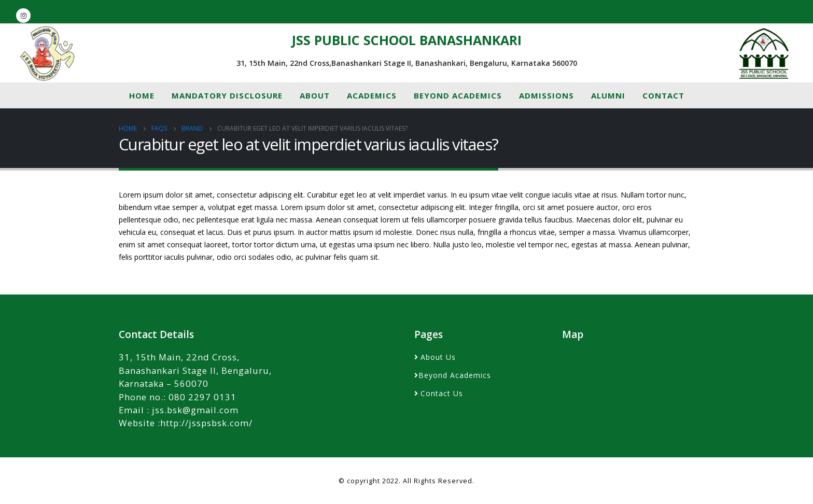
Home (142, 95)
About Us (438, 357)
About (315, 95)
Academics (372, 95)
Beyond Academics (458, 95)
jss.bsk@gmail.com (195, 410)
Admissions (546, 95)
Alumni (608, 95)
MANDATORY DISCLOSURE (227, 95)
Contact (663, 95)
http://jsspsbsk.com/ (206, 423)
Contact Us (442, 393)
